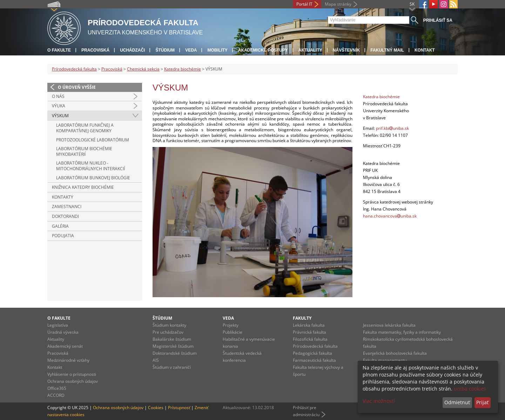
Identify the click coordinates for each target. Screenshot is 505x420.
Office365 (57, 388)
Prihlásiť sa (438, 20)
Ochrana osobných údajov (73, 381)
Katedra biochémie (183, 69)
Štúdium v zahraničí (172, 367)
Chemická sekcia (143, 69)
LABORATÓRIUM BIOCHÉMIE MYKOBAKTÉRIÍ (84, 151)
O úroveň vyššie (77, 87)
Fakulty (302, 318)
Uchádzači (132, 50)
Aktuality (310, 50)
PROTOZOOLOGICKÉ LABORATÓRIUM (93, 140)
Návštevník (346, 50)
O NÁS (58, 96)
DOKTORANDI (65, 216)
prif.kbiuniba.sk (392, 128)
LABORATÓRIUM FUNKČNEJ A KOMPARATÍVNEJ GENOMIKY (85, 128)
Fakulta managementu (385, 360)
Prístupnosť (179, 408)
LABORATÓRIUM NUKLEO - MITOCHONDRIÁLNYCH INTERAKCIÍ (90, 166)
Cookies (156, 408)
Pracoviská (95, 50)
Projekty (231, 325)
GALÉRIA (60, 226)
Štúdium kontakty (169, 325)
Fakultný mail (387, 50)
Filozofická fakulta (310, 339)
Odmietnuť (457, 402)
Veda (191, 50)
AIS (156, 360)
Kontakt (425, 50)
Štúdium (165, 50)
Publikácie (233, 332)
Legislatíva (58, 325)
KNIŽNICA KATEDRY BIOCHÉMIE (83, 187)
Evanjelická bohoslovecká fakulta (395, 353)
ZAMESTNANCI (67, 206)
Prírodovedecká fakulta (74, 69)
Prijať (482, 402)
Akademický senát (65, 346)
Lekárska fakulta (309, 325)
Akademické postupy (263, 50)
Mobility (217, 50)
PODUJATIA (63, 236)
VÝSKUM (60, 116)
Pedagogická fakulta (312, 353)
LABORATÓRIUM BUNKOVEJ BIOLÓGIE (93, 178)
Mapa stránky (338, 4)
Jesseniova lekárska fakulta (389, 325)
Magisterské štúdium (173, 346)
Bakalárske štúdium (172, 339)
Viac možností (379, 401)
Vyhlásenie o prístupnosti (72, 374)
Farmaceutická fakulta (314, 360)
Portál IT (304, 4)
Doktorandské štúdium (175, 353)
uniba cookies (470, 389)
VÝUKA (59, 106)
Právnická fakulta (309, 332)
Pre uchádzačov (168, 332)
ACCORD (56, 395)
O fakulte (59, 50)
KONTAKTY (63, 197)
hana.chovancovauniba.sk (390, 216)
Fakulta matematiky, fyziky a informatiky (402, 332)
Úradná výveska (63, 332)
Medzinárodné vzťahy (68, 360)
